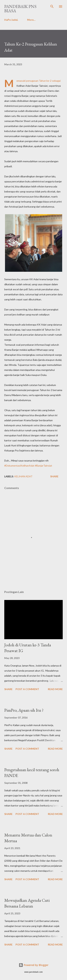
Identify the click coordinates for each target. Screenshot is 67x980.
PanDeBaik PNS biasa (20, 9)
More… (31, 20)
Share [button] (54, 476)
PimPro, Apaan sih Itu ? (24, 710)
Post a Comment (27, 689)
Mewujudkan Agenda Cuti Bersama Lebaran (27, 903)
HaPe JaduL (11, 20)
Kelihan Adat (23, 476)
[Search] (52, 6)
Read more (55, 689)
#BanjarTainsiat (44, 466)
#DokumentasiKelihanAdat (19, 466)
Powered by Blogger (34, 965)
